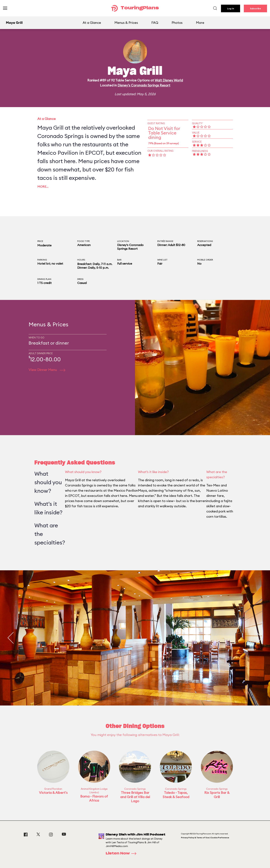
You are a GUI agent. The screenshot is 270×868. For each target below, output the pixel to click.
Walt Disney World (169, 80)
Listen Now (122, 853)
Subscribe (255, 8)
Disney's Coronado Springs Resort (144, 85)
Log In (231, 8)
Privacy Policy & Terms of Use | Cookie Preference (205, 838)
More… (43, 187)
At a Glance (92, 23)
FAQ (155, 23)
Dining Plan (44, 279)
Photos (177, 23)
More (200, 23)
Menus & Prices (126, 23)
